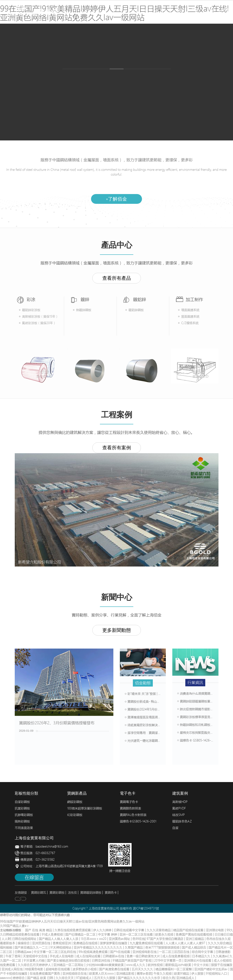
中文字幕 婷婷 (108, 934)
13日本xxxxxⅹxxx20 (94, 939)
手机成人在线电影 (62, 956)
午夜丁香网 (13, 956)
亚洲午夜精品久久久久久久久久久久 (98, 947)
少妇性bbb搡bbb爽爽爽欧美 (105, 965)
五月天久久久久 (143, 969)
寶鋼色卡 (111, 893)
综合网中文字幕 (203, 952)
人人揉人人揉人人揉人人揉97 (186, 943)
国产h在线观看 (121, 952)
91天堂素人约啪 (35, 960)
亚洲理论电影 (215, 930)
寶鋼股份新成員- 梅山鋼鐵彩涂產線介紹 (153, 702)
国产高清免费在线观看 (115, 969)
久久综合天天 (65, 978)
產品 (148, 10)
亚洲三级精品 (195, 939)
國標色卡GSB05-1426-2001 (138, 821)
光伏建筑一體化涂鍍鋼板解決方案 (149, 741)
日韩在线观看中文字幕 (129, 930)
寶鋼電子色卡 (129, 802)
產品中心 (71, 104)
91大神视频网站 (61, 947)
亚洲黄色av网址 (120, 939)
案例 (195, 10)
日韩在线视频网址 (25, 939)
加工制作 (116, 104)
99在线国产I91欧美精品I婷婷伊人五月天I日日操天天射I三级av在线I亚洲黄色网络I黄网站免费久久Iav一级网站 (72, 921)
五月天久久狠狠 (105, 978)
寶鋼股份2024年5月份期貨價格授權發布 (153, 709)
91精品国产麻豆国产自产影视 (133, 960)
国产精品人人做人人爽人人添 (59, 939)
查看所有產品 (117, 278)
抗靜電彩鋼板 (24, 815)
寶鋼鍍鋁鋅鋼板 (91, 893)
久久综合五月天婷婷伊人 (35, 965)
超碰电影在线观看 (58, 969)
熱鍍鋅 (100, 78)
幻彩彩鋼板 (75, 815)
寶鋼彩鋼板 (57, 893)
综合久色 (169, 978)
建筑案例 (162, 104)
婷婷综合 (19, 978)
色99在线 (139, 939)
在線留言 (34, 877)
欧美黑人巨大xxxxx (102, 973)
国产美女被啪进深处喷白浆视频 (69, 960)
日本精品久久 (202, 956)
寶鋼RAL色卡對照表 (133, 815)
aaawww (6, 978)
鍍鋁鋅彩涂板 (31, 310)
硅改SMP (178, 815)
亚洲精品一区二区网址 (69, 965)
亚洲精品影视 (126, 973)
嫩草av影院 (144, 973)
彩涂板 (77, 78)
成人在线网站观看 (89, 956)
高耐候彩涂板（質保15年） (40, 316)
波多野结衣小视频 (85, 969)
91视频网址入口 (217, 973)
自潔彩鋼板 (22, 802)
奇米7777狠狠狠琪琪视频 (163, 947)
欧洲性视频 (156, 965)
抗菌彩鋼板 (22, 808)
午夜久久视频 (163, 973)
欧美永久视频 (165, 934)
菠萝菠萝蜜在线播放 (114, 943)
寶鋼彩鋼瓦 (39, 893)
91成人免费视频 (53, 934)
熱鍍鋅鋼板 (84, 310)
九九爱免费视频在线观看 (147, 943)
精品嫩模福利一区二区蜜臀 (174, 969)
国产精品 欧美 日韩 (41, 978)
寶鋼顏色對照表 (130, 808)
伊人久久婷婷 (103, 930)
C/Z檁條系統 (190, 323)
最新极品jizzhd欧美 (179, 965)
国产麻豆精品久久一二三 (32, 947)
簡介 (133, 10)
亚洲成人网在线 (13, 969)
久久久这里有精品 (159, 930)
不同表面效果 (24, 828)
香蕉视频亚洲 (62, 943)
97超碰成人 (84, 978)
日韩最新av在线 (114, 956)
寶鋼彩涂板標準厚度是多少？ (198, 717)
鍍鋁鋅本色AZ (182, 821)
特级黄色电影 (35, 969)
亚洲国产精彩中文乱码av (211, 969)
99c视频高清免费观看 (94, 952)
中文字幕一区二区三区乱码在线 (55, 952)
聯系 (226, 10)
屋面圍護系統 (190, 316)
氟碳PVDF (179, 808)
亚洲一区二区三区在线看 (137, 934)
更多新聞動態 (117, 630)
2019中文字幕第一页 (168, 960)
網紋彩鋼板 (75, 802)
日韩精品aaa (23, 952)
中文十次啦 (202, 965)
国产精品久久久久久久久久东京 (139, 978)
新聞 (211, 10)
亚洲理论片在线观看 (198, 960)
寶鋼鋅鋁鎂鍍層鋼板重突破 (197, 701)
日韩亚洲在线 (101, 960)
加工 (164, 10)
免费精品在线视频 (86, 943)
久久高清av (220, 956)
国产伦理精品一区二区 (81, 934)
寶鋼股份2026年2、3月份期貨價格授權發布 (57, 723)
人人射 (6, 939)
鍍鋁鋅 (123, 78)
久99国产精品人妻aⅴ (15, 926)
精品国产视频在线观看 (189, 930)
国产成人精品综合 (194, 947)
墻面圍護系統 (190, 310)
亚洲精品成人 (186, 978)
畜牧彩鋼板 (151, 78)
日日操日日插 (224, 934)
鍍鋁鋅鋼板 (136, 310)
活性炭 (72, 893)
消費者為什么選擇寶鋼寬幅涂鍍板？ (203, 693)
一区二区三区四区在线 (175, 952)
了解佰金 (116, 199)
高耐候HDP (180, 802)
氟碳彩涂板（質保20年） (39, 323)
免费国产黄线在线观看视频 (194, 934)
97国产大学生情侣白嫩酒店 (165, 939)
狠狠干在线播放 (222, 965)
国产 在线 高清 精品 (39, 930)
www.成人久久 (136, 965)
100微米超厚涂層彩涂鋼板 (85, 808)
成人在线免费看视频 (176, 956)
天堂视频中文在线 (36, 956)
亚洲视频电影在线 (145, 952)
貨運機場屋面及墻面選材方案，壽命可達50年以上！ (161, 717)
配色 (179, 10)
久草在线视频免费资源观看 (73, 930)
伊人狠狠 (198, 973)
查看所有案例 (117, 448)
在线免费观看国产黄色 (45, 973)
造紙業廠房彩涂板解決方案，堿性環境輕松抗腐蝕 (160, 725)
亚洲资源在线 (42, 943)
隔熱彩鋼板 (22, 821)
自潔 (175, 828)
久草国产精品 (134, 947)
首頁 (117, 10)
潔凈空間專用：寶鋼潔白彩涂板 (147, 733)
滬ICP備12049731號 (146, 908)
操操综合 (24, 943)
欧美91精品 (182, 973)
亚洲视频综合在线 (75, 973)
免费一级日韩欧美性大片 (144, 956)
